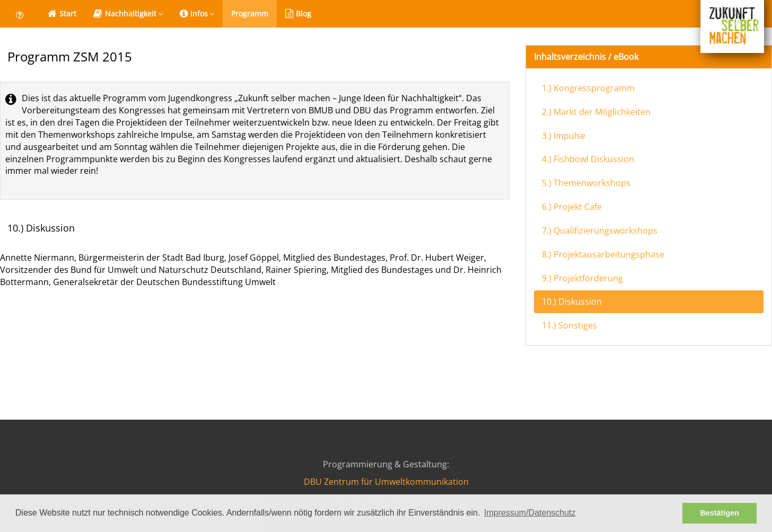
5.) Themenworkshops (586, 183)
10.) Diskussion (572, 302)
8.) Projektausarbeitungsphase (603, 254)
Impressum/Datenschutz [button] (530, 513)
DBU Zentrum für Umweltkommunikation (386, 482)
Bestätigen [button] (720, 513)
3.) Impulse (564, 136)
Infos (197, 14)
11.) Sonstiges (569, 325)
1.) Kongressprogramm (588, 88)
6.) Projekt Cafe (572, 207)
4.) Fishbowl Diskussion (588, 159)
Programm (250, 14)
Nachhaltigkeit (128, 14)
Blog (298, 14)
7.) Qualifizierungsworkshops (600, 230)
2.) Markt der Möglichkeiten (596, 112)
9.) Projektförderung (582, 278)
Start (62, 14)
